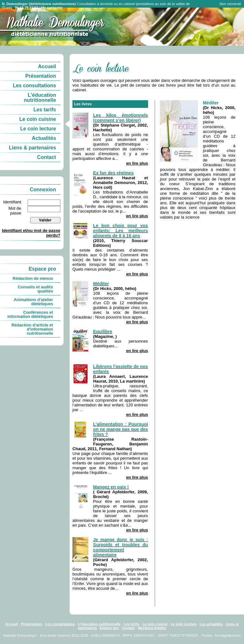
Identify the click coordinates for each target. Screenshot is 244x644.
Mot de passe (15, 211)
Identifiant (12, 202)
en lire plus (137, 163)
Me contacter (52, 8)
